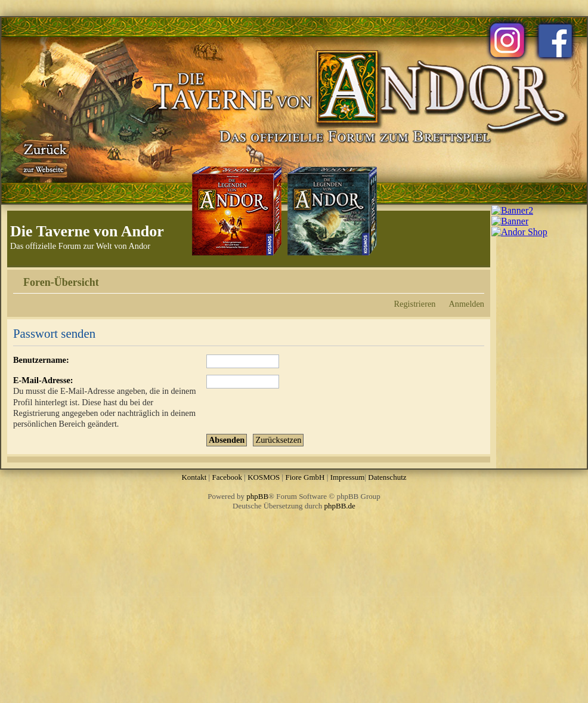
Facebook (227, 477)
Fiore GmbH (305, 477)
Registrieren (415, 304)
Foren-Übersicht (61, 282)
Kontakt (194, 477)
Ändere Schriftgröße (476, 278)
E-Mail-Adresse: (43, 380)
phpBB (257, 496)
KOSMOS (264, 477)
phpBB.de (340, 506)
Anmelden (466, 304)
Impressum (348, 477)
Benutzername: (41, 360)
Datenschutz (387, 477)
